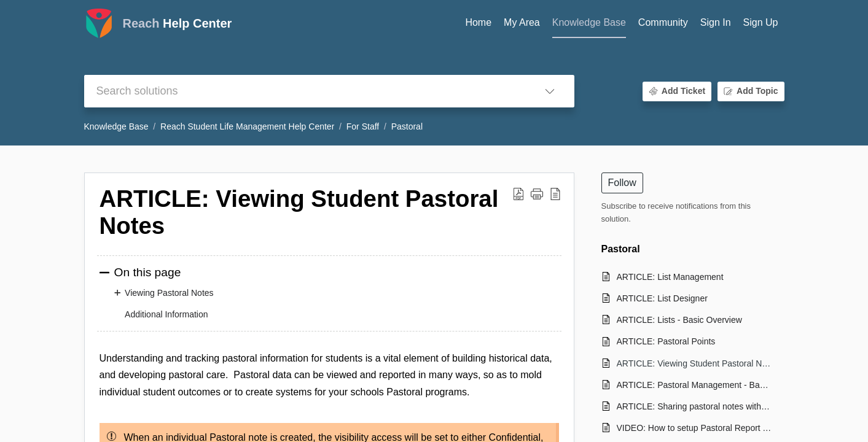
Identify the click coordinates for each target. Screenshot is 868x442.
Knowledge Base (116, 126)
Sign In (716, 22)
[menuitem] (716, 23)
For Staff (363, 126)
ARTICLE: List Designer (662, 298)
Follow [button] (622, 183)
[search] (305, 91)
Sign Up (761, 22)
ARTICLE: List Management (670, 277)
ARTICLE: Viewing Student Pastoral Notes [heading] (299, 212)
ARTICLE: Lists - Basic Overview (679, 320)
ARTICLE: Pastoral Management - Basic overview (694, 385)
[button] (550, 91)
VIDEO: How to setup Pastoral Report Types (694, 428)
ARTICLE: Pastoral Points (666, 341)
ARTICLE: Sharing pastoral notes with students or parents (694, 406)
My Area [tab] (522, 22)
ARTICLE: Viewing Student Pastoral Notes (694, 363)
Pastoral (407, 126)
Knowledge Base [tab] (589, 22)
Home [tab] (478, 22)
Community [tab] (663, 22)
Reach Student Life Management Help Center (247, 126)
